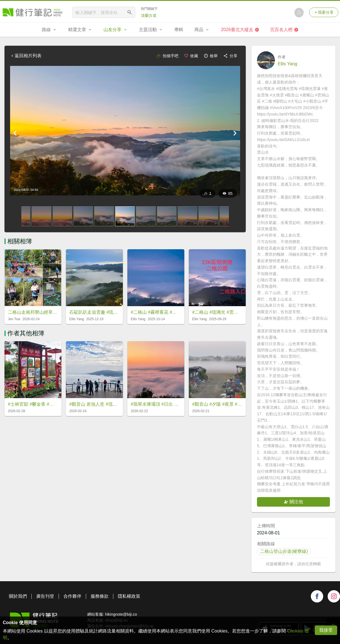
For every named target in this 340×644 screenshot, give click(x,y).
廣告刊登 (45, 596)
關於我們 (18, 596)
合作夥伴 (72, 596)
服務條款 (100, 596)
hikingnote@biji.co (121, 614)
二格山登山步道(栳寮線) (284, 551)
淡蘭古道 (149, 15)
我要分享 (324, 12)
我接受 (326, 630)
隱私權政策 (129, 596)
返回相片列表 (26, 56)
